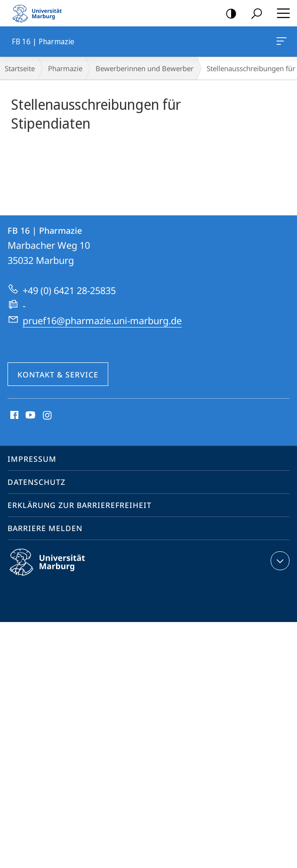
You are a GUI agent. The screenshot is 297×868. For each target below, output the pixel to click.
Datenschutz (36, 482)
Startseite (20, 68)
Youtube (29, 416)
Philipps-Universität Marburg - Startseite (40, 13)
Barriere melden (45, 528)
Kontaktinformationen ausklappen (279, 561)
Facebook (13, 416)
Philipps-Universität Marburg (56, 570)
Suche (253, 14)
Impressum (32, 459)
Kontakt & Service (58, 375)
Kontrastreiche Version (228, 14)
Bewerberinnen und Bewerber (144, 68)
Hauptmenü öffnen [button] (281, 13)
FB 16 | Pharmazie (281, 43)
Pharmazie (65, 68)
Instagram (48, 416)
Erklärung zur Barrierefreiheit (80, 505)
